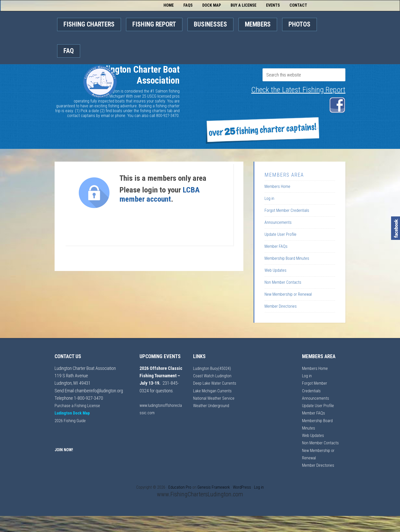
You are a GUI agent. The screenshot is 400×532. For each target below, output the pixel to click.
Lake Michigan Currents (214, 398)
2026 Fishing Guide (71, 420)
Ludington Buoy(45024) (214, 368)
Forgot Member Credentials (287, 210)
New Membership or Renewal (288, 294)
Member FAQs (276, 246)
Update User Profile (280, 234)
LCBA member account (160, 194)
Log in (269, 198)
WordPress (242, 487)
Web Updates (276, 270)
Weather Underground (212, 420)
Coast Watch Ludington (213, 376)
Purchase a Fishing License (78, 405)
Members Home (277, 186)
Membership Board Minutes (287, 258)
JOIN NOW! (65, 450)
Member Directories (281, 306)
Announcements (278, 222)
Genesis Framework (214, 487)
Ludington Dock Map (74, 413)
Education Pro (180, 487)
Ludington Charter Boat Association (101, 99)
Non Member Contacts (283, 282)
